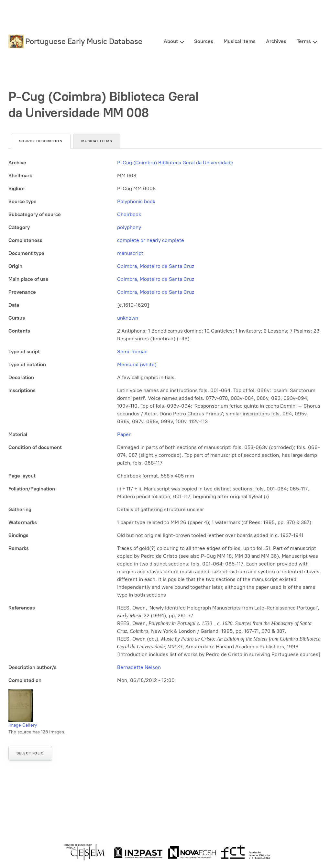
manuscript (130, 253)
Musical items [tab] (97, 141)
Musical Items (240, 41)
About (171, 41)
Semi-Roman (132, 352)
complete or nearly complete (151, 240)
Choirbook (129, 214)
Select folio (30, 753)
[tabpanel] (165, 422)
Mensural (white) (137, 364)
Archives (276, 41)
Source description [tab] (41, 141)
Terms (304, 41)
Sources (204, 41)
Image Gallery (23, 725)
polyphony (129, 227)
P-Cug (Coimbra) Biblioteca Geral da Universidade (175, 163)
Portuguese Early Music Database (84, 41)
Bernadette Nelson (139, 667)
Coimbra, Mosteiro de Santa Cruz (156, 266)
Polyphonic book (136, 201)
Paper (124, 434)
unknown (128, 318)
